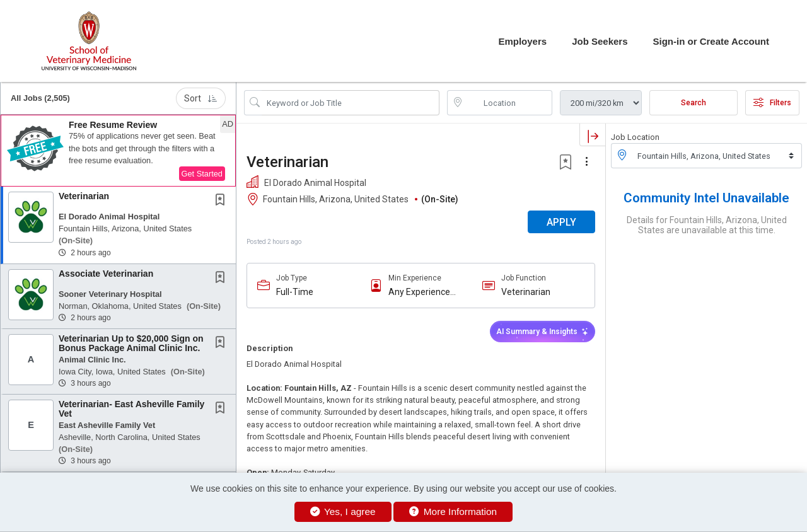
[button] (118, 151)
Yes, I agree (343, 512)
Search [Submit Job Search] (694, 103)
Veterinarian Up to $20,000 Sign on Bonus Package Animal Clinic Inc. (131, 343)
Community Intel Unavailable (706, 198)
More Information (453, 512)
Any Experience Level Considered (422, 292)
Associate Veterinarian (106, 274)
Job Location (635, 137)
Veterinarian (84, 196)
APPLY (561, 222)
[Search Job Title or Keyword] (351, 103)
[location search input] (509, 103)
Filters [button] (772, 103)
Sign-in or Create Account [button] (711, 41)
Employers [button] (522, 41)
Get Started (202, 174)
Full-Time (295, 292)
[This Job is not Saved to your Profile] (223, 201)
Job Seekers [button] (600, 41)
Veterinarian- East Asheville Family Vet (131, 409)
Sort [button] (201, 98)
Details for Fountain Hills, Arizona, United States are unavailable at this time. (707, 225)
